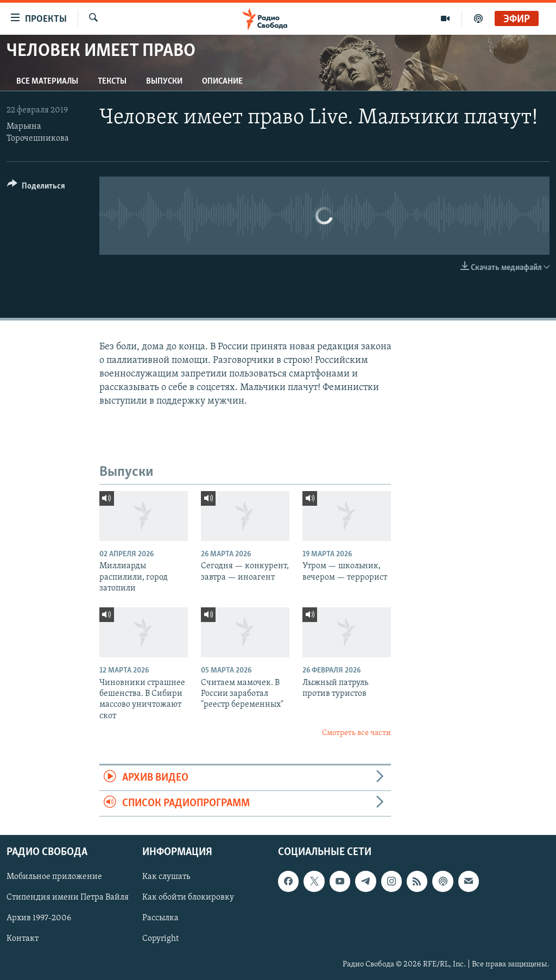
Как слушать (166, 877)
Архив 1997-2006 (39, 919)
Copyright (160, 939)
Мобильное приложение (54, 877)
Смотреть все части (356, 733)
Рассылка (160, 919)
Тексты (112, 81)
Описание (222, 81)
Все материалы (47, 81)
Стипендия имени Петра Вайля (68, 898)
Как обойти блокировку (188, 898)
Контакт (23, 939)
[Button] (36, 188)
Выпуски (164, 81)
